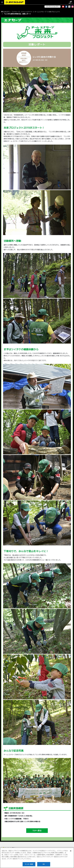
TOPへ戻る (37, 831)
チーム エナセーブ (41, 12)
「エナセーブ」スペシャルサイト (22, 12)
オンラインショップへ (52, 7)
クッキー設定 (29, 864)
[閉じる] (71, 851)
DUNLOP (6, 12)
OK (44, 864)
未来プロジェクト (54, 12)
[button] (2, 2)
